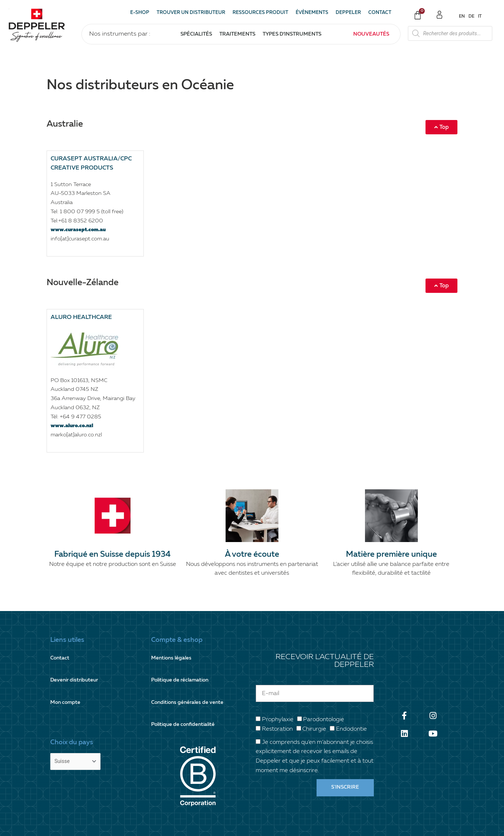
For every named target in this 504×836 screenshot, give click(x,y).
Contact (380, 13)
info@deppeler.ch (405, 816)
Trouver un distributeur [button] (191, 13)
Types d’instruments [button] (292, 34)
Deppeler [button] (348, 13)
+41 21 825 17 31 (262, 816)
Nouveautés (371, 34)
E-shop (140, 13)
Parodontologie (324, 705)
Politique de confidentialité (186, 698)
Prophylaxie (278, 705)
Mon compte (66, 684)
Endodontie (351, 714)
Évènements (312, 13)
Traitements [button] (237, 34)
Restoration (277, 714)
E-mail (256, 665)
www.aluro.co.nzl (74, 426)
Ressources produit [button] (260, 13)
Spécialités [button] (196, 34)
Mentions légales (173, 654)
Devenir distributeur (76, 669)
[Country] (77, 732)
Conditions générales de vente (190, 684)
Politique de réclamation (182, 669)
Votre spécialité (257, 695)
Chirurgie (314, 714)
